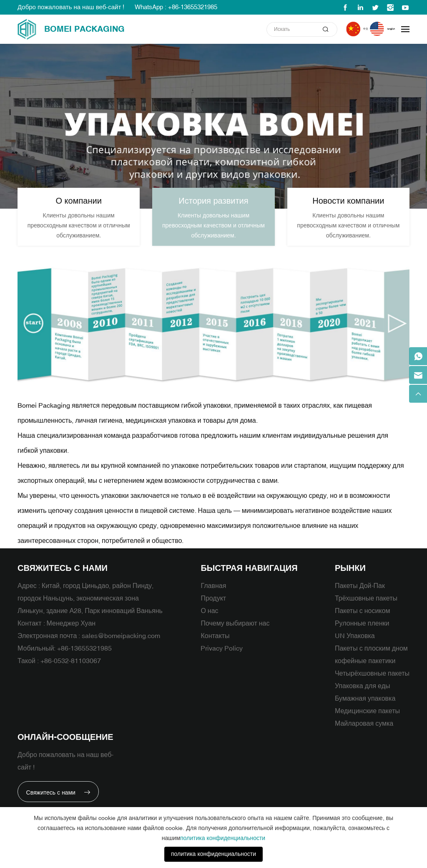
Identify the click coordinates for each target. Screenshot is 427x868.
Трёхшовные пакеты (366, 607)
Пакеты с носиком (363, 620)
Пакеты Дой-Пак (360, 595)
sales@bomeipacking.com (121, 645)
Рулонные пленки (362, 632)
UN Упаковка (355, 645)
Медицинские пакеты (367, 720)
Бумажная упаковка (365, 707)
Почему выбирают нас (235, 632)
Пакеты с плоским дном (371, 657)
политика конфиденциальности (223, 838)
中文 (351, 29)
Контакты (215, 645)
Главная (213, 595)
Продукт (213, 607)
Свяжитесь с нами (54, 806)
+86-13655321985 (84, 657)
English (385, 29)
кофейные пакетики (365, 670)
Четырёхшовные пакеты (372, 682)
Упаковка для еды (363, 695)
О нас (209, 620)
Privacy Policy (222, 657)
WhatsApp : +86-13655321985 (176, 7)
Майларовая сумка (364, 732)
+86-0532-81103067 (71, 670)
